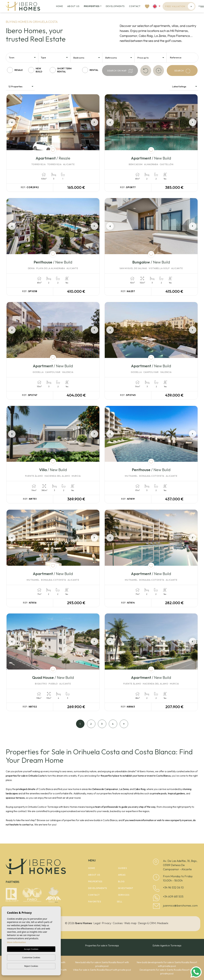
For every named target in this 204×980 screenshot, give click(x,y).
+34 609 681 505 (173, 897)
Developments (115, 6)
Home (60, 6)
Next (95, 122)
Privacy (107, 923)
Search (182, 71)
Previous (11, 122)
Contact (135, 6)
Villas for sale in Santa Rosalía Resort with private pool (102, 970)
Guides (123, 868)
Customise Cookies (31, 957)
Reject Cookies (31, 966)
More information (16, 942)
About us (73, 6)
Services (124, 895)
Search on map (120, 71)
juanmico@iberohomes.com (180, 906)
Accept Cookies (31, 949)
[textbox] (23, 58)
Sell (120, 902)
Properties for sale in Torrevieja (102, 945)
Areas (122, 875)
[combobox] (23, 57)
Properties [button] (92, 6)
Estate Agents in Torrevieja (167, 945)
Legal (97, 923)
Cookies (118, 923)
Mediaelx (163, 923)
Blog (121, 881)
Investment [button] (126, 888)
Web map (130, 923)
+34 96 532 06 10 (173, 887)
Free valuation (180, 6)
